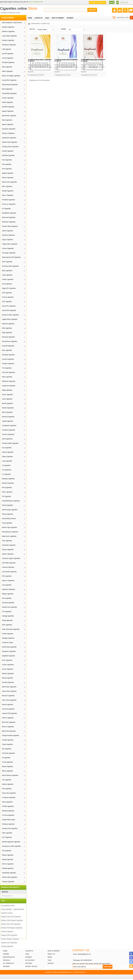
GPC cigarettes (7, 302)
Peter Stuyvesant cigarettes (11, 629)
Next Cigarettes (7, 488)
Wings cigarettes (7, 620)
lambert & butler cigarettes (10, 315)
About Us (51, 954)
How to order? (54, 951)
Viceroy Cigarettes (8, 248)
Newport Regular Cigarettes (10, 939)
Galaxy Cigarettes (8, 452)
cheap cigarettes (6, 909)
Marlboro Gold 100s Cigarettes (11, 917)
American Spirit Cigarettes (10, 266)
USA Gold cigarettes (9, 372)
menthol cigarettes (7, 932)
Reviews (6, 966)
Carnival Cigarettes (8, 567)
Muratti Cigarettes (8, 191)
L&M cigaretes (7, 49)
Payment (29, 957)
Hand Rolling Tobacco (9, 519)
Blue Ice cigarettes (8, 727)
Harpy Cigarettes (7, 457)
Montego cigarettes (8, 638)
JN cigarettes (6, 758)
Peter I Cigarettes (8, 195)
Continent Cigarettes (9, 430)
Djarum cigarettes (8, 124)
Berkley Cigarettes (8, 674)
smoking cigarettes (7, 946)
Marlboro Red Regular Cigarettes (12, 928)
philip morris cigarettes (9, 536)
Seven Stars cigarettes (9, 691)
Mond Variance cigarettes (10, 775)
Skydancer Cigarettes (9, 651)
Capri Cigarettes (7, 275)
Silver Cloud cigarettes (9, 700)
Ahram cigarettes (7, 395)
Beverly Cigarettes (8, 408)
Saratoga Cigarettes (8, 355)
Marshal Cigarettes (8, 483)
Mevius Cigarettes (8, 178)
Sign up (103, 2)
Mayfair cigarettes (8, 594)
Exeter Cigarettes (8, 669)
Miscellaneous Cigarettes (10, 532)
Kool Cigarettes (7, 169)
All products (9, 963)
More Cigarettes (7, 186)
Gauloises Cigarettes (9, 129)
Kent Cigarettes (7, 160)
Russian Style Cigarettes (10, 226)
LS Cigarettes (6, 474)
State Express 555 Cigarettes (11, 257)
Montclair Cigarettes (8, 337)
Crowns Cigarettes (8, 665)
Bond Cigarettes (7, 89)
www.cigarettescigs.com (64, 972)
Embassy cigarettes (8, 824)
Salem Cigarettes (8, 231)
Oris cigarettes (7, 780)
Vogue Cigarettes (8, 240)
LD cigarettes (6, 465)
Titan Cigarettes (7, 541)
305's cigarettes (7, 625)
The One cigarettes (8, 815)
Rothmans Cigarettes (9, 222)
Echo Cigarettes (7, 660)
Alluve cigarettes (7, 802)
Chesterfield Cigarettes (9, 93)
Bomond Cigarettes (8, 417)
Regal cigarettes (7, 390)
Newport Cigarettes (8, 27)
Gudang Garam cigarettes (10, 147)
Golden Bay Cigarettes (9, 647)
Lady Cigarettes (7, 461)
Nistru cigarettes (7, 492)
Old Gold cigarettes (8, 603)
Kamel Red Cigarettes (9, 310)
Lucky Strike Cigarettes (9, 36)
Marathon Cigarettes (9, 589)
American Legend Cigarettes (11, 558)
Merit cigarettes (7, 328)
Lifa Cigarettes (7, 470)
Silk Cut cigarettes (8, 864)
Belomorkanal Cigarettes (10, 85)
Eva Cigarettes (7, 448)
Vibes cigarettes (7, 833)
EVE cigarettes (7, 576)
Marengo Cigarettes (8, 479)
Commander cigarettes (9, 572)
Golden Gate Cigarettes (10, 142)
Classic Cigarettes (8, 98)
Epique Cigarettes (8, 111)
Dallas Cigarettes (7, 102)
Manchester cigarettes (9, 116)
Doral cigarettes (7, 284)
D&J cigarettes (7, 749)
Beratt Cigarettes (7, 403)
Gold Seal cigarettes (9, 753)
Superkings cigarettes (9, 873)
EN (111, 2)
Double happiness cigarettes (11, 842)
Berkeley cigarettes (8, 811)
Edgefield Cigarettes (9, 656)
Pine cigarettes (7, 789)
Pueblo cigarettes (8, 634)
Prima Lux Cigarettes (9, 204)
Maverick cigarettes (8, 324)
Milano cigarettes (7, 771)
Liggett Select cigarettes (10, 319)
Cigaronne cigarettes (9, 386)
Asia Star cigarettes (8, 709)
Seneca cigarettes (8, 550)
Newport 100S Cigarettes (9, 935)
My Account (30, 960)
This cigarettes (7, 612)
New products (9, 957)
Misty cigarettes (7, 333)
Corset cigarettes (7, 762)
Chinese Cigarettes (8, 882)
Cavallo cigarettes (8, 740)
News (50, 957)
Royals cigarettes (8, 859)
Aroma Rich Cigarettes (9, 80)
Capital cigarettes (8, 421)
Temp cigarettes (7, 523)
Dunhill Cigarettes (8, 54)
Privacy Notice (31, 966)
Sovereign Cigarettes (9, 253)
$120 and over (7, 896)
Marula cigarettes (8, 767)
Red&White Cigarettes (9, 213)
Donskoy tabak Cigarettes (10, 443)
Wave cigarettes (7, 377)
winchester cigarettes (9, 545)
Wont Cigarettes (7, 262)
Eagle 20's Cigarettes (9, 288)
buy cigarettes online (8, 906)
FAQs (27, 954)
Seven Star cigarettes (9, 793)
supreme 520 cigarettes (10, 713)
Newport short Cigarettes (9, 943)
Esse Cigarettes (7, 120)
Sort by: (32, 29)
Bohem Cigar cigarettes (10, 527)
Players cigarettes (8, 855)
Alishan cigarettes (8, 784)
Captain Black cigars (9, 820)
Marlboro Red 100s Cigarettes (11, 924)
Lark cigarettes (7, 585)
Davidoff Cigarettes (8, 107)
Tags (49, 960)
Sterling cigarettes (8, 868)
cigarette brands (19, 909)
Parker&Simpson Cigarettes (11, 501)
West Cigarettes (7, 67)
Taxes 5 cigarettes (8, 718)
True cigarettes (7, 368)
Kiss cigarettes (7, 164)
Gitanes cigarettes (8, 554)
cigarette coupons (7, 913)
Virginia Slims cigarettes (10, 244)
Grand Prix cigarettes (9, 306)
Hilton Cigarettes (7, 71)
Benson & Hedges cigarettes (11, 76)
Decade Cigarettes (8, 682)
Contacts (29, 951)
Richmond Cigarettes (9, 217)
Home (91, 2)
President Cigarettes (9, 200)
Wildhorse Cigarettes (9, 381)
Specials (7, 960)
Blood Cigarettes (7, 412)
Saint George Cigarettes (10, 510)
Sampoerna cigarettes (9, 138)
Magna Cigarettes (8, 173)
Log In (97, 2)
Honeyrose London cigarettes (11, 846)
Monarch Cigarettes (8, 696)
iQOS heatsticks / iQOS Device (12, 23)
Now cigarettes (7, 598)
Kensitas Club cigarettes (10, 828)
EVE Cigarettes (7, 293)
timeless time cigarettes (10, 607)
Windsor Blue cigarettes (10, 877)
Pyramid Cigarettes (8, 346)
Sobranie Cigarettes (8, 235)
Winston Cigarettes (8, 40)
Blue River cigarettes (9, 722)
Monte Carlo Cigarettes (9, 182)
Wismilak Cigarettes (8, 155)
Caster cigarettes (7, 744)
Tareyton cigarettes (8, 364)
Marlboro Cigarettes (8, 31)
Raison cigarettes (8, 705)
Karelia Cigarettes (8, 151)
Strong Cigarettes (8, 514)
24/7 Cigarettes (7, 837)
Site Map (29, 963)
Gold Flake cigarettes (9, 563)
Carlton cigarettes (8, 279)
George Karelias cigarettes (11, 736)
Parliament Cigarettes (9, 45)
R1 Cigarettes (6, 209)
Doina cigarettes (7, 439)
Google (51, 963)
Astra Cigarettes (7, 399)
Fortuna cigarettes (8, 297)
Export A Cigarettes (8, 581)
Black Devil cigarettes (9, 731)
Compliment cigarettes (9, 426)
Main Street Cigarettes (9, 687)
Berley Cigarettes (8, 678)
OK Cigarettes (7, 496)
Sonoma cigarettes (8, 359)
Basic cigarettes (7, 271)
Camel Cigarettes (8, 58)
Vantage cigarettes (8, 616)
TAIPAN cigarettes (8, 806)
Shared (6, 954)
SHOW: (63, 29)
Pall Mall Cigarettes (8, 62)
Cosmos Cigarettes (8, 434)
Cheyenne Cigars (8, 643)
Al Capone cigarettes (9, 797)
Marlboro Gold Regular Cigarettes (12, 920)
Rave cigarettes (7, 350)
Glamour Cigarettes (8, 133)
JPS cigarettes (7, 851)
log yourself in (35, 2)
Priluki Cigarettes (7, 505)
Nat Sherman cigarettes (10, 341)
